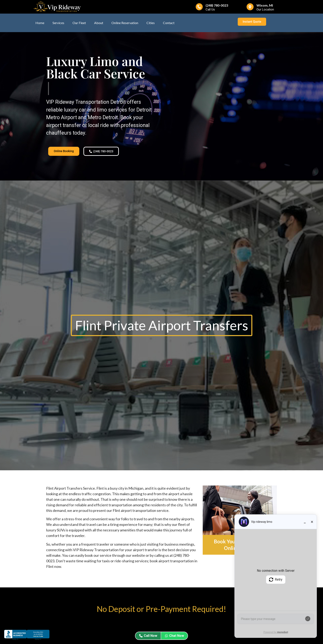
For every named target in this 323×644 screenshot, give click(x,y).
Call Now (148, 636)
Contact (169, 23)
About (99, 23)
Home (40, 23)
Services (58, 23)
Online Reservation (125, 23)
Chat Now (174, 636)
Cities (151, 23)
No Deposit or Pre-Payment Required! (161, 610)
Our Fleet (79, 23)
